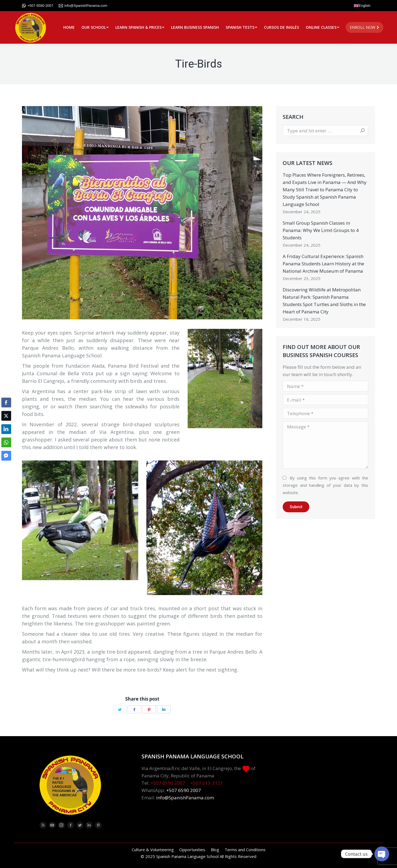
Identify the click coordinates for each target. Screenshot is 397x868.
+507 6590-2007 (37, 6)
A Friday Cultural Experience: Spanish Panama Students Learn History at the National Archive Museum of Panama (323, 264)
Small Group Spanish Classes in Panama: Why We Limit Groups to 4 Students (321, 230)
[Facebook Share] (6, 402)
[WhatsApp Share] (6, 442)
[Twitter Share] (6, 416)
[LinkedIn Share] (6, 429)
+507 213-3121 (207, 783)
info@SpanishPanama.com (83, 6)
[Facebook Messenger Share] (6, 456)
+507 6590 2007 (168, 783)
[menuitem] (69, 27)
